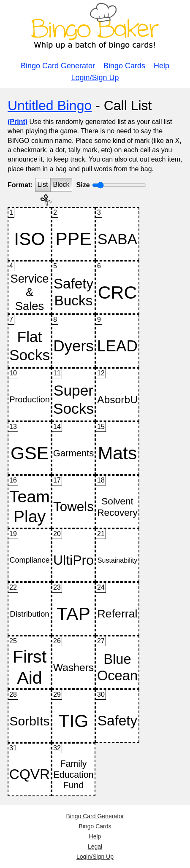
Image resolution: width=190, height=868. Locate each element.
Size (83, 185)
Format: (20, 185)
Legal (95, 846)
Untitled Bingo (50, 105)
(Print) (18, 122)
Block (61, 185)
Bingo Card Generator (58, 66)
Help (161, 66)
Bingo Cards (124, 66)
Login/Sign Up (95, 78)
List (43, 185)
